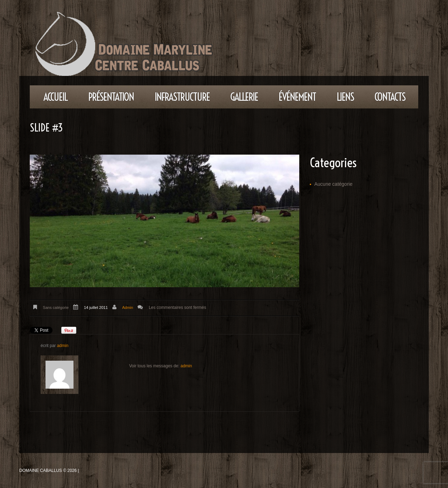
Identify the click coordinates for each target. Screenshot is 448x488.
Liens (345, 97)
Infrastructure (182, 97)
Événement (297, 97)
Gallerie (244, 97)
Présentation (111, 97)
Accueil (55, 97)
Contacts (390, 97)
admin (128, 307)
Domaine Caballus (41, 471)
